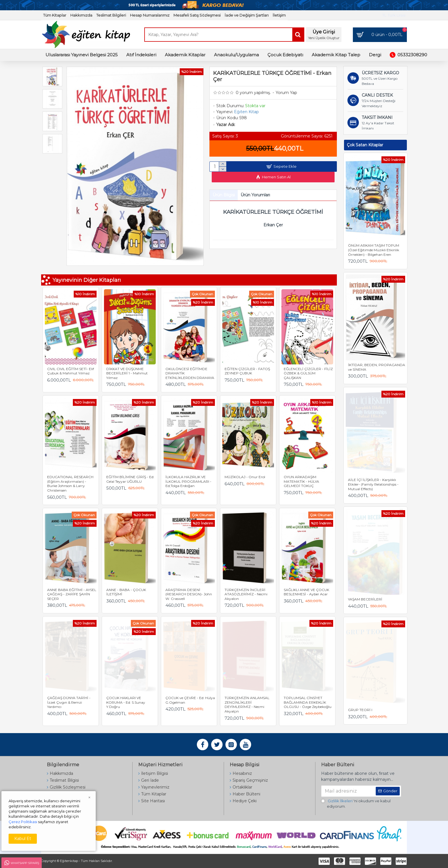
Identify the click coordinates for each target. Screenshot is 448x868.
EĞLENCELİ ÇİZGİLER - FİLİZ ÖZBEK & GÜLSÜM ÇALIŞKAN (308, 373)
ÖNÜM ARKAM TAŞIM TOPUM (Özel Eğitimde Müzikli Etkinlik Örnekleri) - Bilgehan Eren (374, 250)
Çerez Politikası (23, 822)
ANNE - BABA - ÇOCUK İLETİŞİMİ (126, 592)
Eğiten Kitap (246, 112)
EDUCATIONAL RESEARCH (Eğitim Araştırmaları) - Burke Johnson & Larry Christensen (70, 484)
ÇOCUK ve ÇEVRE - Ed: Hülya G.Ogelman (190, 700)
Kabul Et (23, 839)
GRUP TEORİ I (360, 710)
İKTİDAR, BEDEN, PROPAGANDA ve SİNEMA (377, 367)
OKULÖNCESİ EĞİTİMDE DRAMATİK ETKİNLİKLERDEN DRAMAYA (190, 373)
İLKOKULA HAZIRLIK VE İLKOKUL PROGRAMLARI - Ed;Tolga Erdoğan (188, 481)
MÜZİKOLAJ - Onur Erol (245, 477)
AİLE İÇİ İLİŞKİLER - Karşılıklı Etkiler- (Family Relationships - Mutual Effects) (373, 484)
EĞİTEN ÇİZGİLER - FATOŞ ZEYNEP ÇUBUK (247, 371)
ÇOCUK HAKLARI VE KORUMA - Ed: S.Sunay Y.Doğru (126, 702)
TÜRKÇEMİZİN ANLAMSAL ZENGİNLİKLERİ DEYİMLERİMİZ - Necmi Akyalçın (247, 705)
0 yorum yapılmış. (253, 93)
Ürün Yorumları (255, 197)
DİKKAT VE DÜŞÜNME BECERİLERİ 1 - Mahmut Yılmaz (127, 373)
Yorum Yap (286, 93)
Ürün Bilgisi (224, 197)
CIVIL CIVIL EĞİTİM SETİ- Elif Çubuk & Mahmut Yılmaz (71, 371)
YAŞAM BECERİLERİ (365, 599)
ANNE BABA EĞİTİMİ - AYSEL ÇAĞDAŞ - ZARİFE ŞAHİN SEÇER (72, 594)
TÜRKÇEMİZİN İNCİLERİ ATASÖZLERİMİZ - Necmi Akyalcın (246, 594)
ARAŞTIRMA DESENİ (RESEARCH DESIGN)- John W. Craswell (189, 594)
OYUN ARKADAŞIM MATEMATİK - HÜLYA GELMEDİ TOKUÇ (301, 481)
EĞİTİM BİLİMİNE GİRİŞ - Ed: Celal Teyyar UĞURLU (130, 479)
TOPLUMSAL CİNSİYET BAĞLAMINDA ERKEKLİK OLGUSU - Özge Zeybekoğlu (308, 702)
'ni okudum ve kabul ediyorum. (356, 804)
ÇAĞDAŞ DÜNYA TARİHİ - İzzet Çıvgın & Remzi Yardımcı (69, 702)
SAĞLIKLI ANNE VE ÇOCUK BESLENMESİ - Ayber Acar (306, 592)
